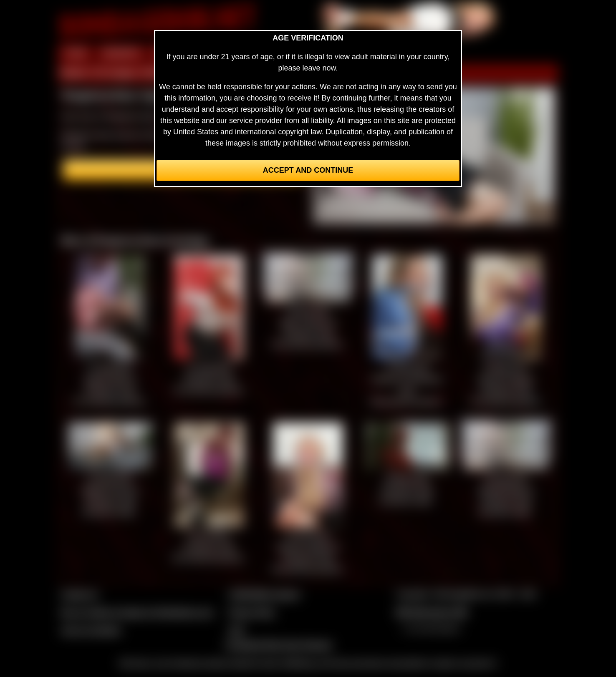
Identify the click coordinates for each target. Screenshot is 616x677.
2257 (237, 630)
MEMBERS (121, 53)
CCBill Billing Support (264, 594)
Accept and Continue (308, 170)
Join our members (91, 630)
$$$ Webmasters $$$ (432, 612)
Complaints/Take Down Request (278, 645)
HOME (76, 53)
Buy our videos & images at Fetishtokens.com (137, 612)
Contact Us (80, 594)
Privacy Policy (252, 612)
